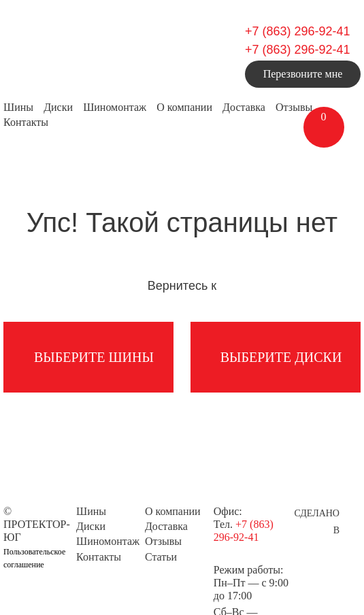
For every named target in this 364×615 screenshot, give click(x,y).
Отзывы (294, 107)
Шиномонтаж (115, 107)
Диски (58, 107)
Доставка (244, 107)
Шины (18, 107)
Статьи (161, 557)
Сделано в (317, 515)
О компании (184, 107)
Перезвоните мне (303, 74)
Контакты (26, 122)
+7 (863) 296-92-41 (298, 31)
